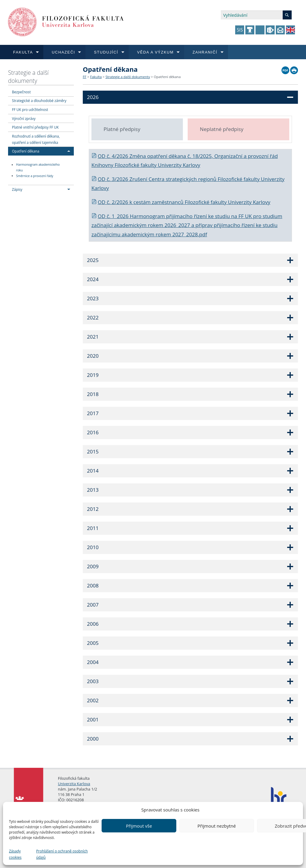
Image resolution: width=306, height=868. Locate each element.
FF (85, 77)
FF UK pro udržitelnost (30, 109)
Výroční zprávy (24, 118)
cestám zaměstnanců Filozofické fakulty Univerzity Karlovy (202, 202)
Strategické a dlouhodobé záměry (39, 100)
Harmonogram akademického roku (38, 168)
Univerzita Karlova (74, 784)
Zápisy (17, 189)
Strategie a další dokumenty (28, 77)
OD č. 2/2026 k (113, 202)
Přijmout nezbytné (217, 826)
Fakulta (96, 77)
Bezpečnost (21, 92)
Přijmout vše (139, 826)
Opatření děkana (26, 151)
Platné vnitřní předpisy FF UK (35, 127)
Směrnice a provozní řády (35, 176)
